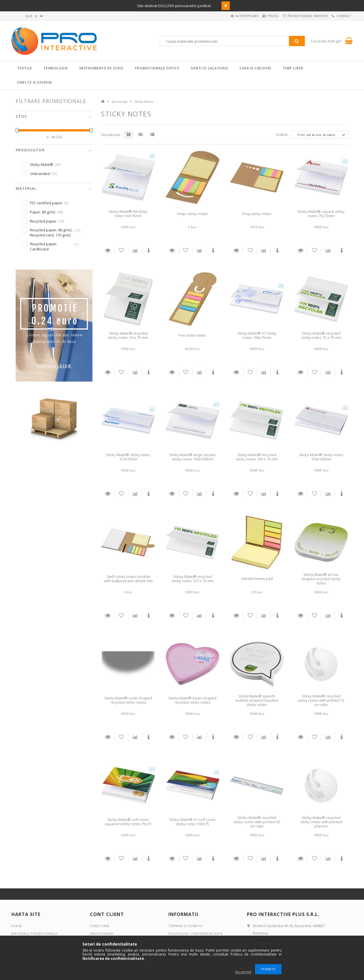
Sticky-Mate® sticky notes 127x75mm (128, 457)
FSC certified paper (46, 203)
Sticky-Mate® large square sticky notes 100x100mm (192, 457)
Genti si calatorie (209, 68)
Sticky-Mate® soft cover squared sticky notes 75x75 (128, 822)
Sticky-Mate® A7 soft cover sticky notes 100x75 (193, 822)
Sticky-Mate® (42, 164)
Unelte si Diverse (35, 82)
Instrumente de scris (101, 68)
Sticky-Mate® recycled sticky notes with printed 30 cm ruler (257, 822)
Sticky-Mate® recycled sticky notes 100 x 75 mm (257, 457)
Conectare (100, 926)
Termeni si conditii (185, 926)
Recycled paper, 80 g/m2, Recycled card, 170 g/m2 (51, 232)
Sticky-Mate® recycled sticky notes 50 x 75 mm (128, 335)
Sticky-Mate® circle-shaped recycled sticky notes (128, 700)
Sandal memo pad (257, 578)
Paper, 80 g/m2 (43, 212)
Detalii (108, 250)
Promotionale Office (157, 68)
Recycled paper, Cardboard (44, 246)
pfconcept (120, 101)
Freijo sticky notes (193, 214)
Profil (262, 16)
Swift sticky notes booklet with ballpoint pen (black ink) (128, 579)
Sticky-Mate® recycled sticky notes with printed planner (321, 822)
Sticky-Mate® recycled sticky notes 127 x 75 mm (193, 579)
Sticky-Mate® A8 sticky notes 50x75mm (128, 214)
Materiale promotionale (34, 933)
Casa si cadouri (255, 68)
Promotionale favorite (301, 16)
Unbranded (40, 174)
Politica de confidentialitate (196, 933)
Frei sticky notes (192, 335)
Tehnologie (56, 68)
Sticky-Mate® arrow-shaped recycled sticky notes (321, 579)
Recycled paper (43, 221)
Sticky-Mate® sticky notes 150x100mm (321, 457)
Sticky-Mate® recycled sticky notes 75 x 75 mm (321, 335)
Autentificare (231, 16)
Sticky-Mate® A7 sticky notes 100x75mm (257, 335)
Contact (341, 16)
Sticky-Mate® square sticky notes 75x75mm (321, 214)
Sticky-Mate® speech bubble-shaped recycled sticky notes (257, 700)
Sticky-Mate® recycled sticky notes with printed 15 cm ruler (321, 700)
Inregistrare (102, 933)
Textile (25, 68)
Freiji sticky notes (257, 214)
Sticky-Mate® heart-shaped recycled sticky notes (192, 700)
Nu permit (243, 972)
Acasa (17, 926)
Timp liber (293, 68)
